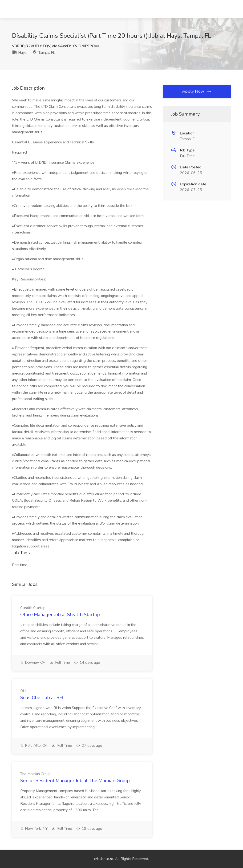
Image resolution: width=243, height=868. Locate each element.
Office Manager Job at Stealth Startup (60, 615)
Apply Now (197, 91)
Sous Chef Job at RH (42, 698)
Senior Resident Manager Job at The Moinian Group (75, 781)
